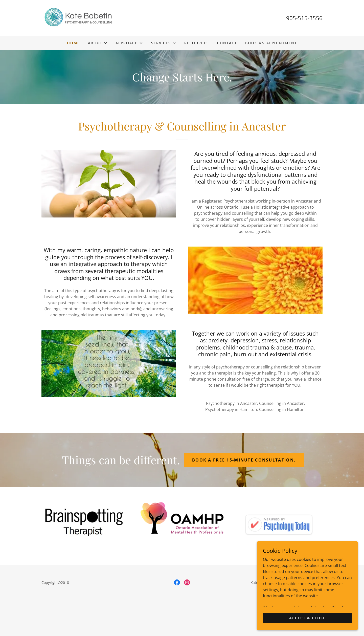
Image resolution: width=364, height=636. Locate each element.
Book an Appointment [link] (271, 43)
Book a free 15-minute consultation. (244, 460)
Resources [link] (197, 43)
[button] (98, 43)
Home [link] (73, 43)
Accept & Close (307, 618)
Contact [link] (227, 43)
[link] (78, 17)
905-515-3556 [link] (304, 18)
